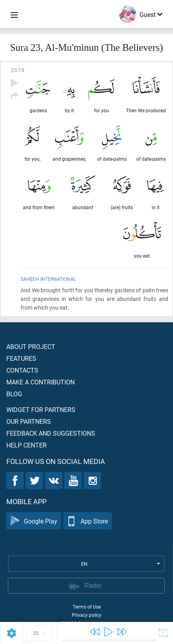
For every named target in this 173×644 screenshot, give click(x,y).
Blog (14, 394)
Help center (26, 445)
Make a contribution (40, 382)
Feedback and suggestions (51, 433)
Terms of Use (87, 607)
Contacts (22, 370)
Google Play (34, 521)
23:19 (18, 70)
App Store (87, 521)
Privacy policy (87, 615)
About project (31, 346)
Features (21, 358)
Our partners (29, 421)
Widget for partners (41, 409)
